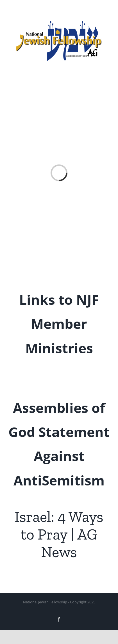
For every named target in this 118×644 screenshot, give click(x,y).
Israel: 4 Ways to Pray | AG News (59, 534)
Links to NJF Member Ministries (59, 324)
